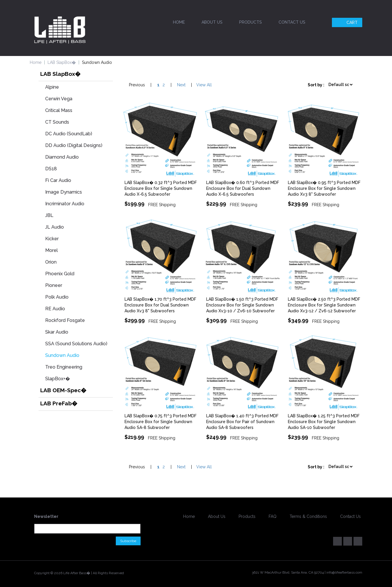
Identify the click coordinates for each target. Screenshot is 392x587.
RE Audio (55, 309)
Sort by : (316, 85)
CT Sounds (57, 122)
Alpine (52, 87)
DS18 (51, 169)
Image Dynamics (64, 192)
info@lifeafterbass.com (344, 572)
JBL (49, 215)
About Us (212, 22)
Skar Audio (57, 332)
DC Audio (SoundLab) (69, 134)
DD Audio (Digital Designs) (74, 145)
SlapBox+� (58, 379)
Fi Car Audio (58, 180)
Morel (51, 250)
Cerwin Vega (59, 99)
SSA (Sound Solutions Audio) (76, 344)
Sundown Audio (62, 355)
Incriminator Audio (65, 204)
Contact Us (292, 22)
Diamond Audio (62, 157)
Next (181, 85)
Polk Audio (57, 297)
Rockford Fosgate (65, 320)
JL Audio (55, 227)
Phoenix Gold (60, 274)
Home (179, 22)
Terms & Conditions (308, 516)
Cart (348, 22)
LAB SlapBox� (62, 62)
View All (204, 85)
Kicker (52, 239)
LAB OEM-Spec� (63, 390)
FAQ (273, 516)
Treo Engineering (64, 367)
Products (251, 22)
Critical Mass (59, 110)
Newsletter (46, 516)
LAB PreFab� (59, 403)
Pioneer (54, 285)
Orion (51, 262)
